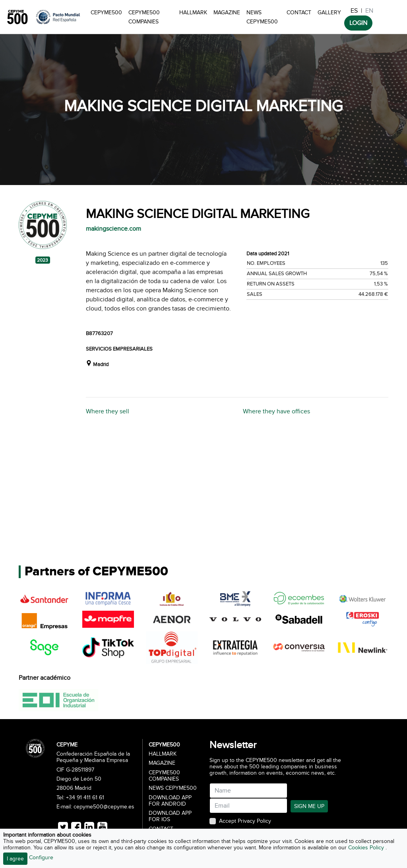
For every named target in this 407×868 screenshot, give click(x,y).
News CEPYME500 (262, 17)
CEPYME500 (106, 13)
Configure (41, 857)
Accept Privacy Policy (245, 821)
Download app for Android (170, 801)
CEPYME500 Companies (144, 17)
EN (369, 11)
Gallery (329, 13)
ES (354, 11)
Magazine (227, 13)
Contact (299, 13)
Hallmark (193, 13)
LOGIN (358, 23)
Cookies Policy (367, 848)
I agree (15, 859)
